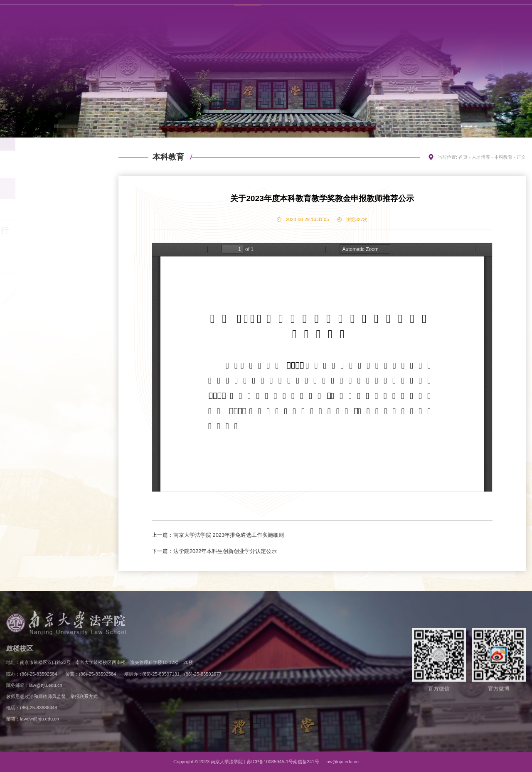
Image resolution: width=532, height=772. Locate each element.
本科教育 (54, 189)
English (474, 14)
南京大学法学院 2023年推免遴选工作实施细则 (229, 535)
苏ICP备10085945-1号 (270, 762)
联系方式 (446, 14)
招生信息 (54, 168)
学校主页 (418, 14)
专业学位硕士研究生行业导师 (54, 236)
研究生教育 (54, 209)
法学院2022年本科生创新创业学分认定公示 (225, 551)
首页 (463, 157)
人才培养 (481, 157)
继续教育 (54, 263)
